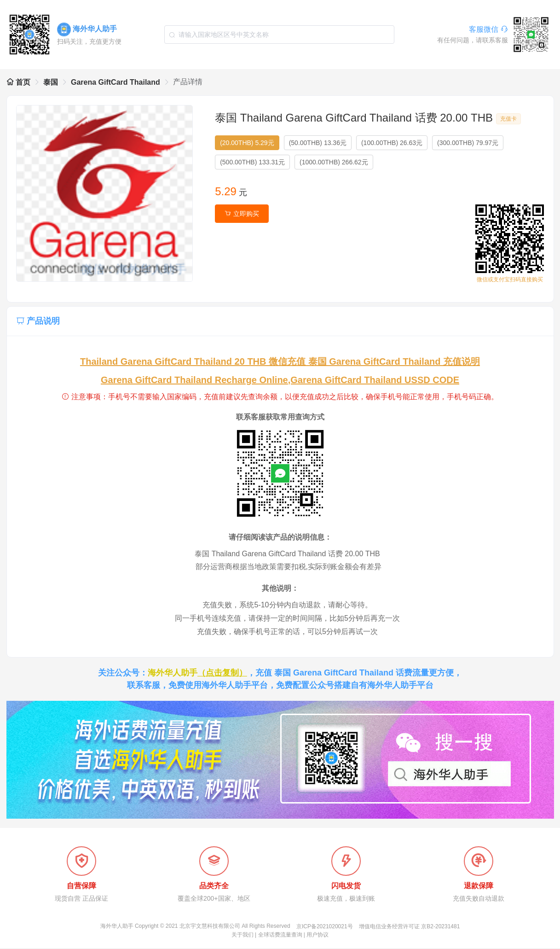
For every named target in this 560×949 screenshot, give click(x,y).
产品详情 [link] (188, 82)
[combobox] (279, 35)
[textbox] (279, 35)
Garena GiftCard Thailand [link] (115, 82)
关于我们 (242, 936)
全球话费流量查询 (280, 936)
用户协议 (318, 936)
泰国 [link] (51, 82)
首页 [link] (18, 82)
